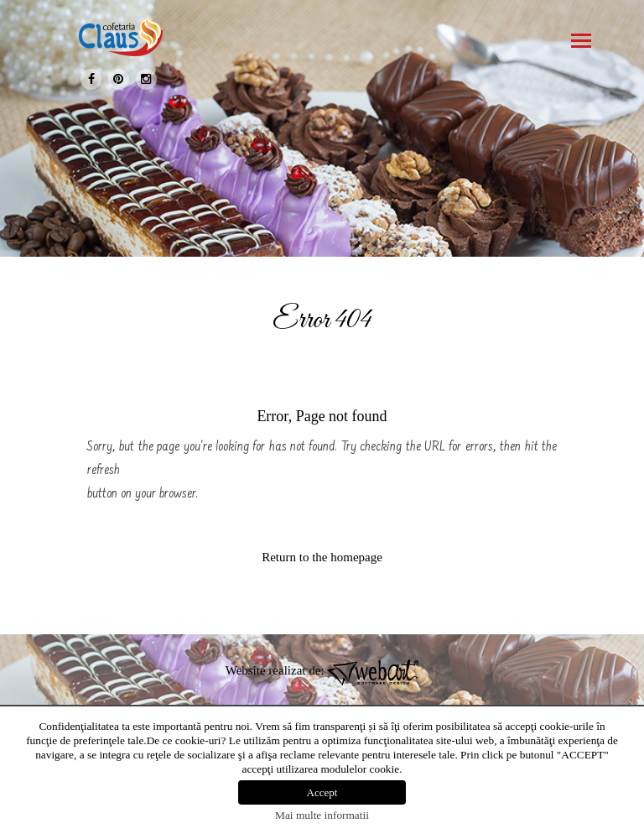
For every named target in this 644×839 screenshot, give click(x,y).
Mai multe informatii (322, 815)
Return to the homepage (322, 557)
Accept (322, 792)
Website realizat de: (322, 670)
